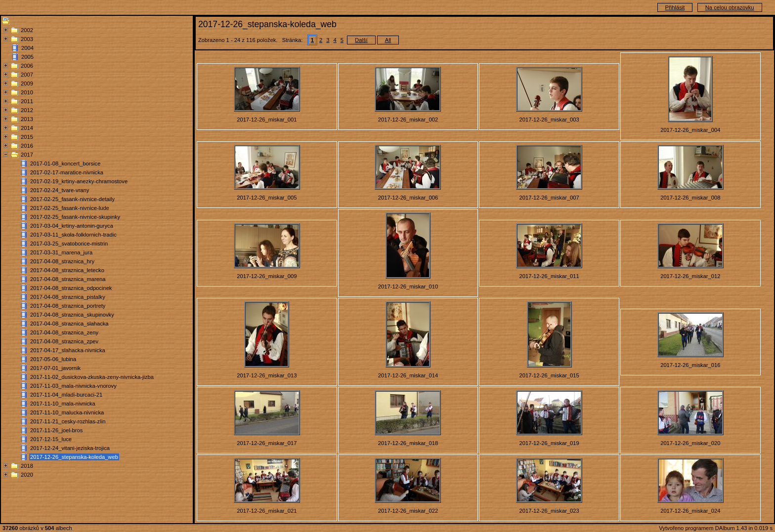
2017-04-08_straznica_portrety (68, 306)
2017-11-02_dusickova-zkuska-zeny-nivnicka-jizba (92, 377)
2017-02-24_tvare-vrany (60, 190)
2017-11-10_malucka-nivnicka (67, 412)
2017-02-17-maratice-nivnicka (67, 172)
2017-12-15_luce (51, 439)
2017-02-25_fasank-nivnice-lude (70, 208)
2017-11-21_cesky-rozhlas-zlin (68, 421)
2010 (27, 92)
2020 (27, 475)
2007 (27, 75)
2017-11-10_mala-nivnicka (63, 404)
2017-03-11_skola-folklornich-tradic (73, 235)
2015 (27, 137)
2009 (27, 83)
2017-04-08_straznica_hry (62, 261)
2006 (27, 66)
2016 (27, 146)
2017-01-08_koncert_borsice (65, 164)
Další (361, 40)
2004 (27, 48)
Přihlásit (675, 7)
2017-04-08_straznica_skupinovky (72, 315)
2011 (27, 101)
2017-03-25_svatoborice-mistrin (69, 244)
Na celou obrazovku (730, 7)
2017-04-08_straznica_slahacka (69, 324)
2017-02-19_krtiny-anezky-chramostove (79, 181)
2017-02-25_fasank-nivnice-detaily (72, 199)
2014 (27, 128)
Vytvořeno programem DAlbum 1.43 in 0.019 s (716, 528)
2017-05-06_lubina (53, 359)
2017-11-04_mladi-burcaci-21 (66, 395)
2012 (27, 110)
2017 (27, 155)
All (388, 40)
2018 (27, 466)
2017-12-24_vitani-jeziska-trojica (70, 448)
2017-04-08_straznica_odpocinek (71, 288)
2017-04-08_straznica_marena (68, 279)
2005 (27, 57)
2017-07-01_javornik (55, 368)
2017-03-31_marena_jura (61, 252)
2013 (27, 119)
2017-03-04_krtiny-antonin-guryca (72, 226)
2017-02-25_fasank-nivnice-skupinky (75, 217)
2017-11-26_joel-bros (56, 430)
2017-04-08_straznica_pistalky (68, 297)
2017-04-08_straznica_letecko (67, 270)
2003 (27, 39)
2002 (27, 30)
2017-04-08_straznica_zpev (64, 341)
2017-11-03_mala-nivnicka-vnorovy (73, 386)
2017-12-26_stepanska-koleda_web (74, 457)
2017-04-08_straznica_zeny (64, 332)
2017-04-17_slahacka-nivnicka (68, 350)
